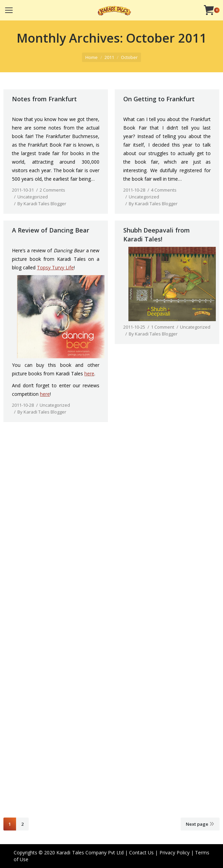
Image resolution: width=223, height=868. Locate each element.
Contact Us (141, 852)
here (89, 373)
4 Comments (164, 190)
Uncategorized (33, 197)
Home (92, 57)
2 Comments (52, 190)
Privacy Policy (175, 852)
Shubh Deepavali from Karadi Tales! (157, 235)
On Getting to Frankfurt (159, 99)
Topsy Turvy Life (55, 267)
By (42, 204)
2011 (109, 57)
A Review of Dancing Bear (51, 230)
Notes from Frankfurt (44, 99)
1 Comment (163, 327)
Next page (197, 824)
